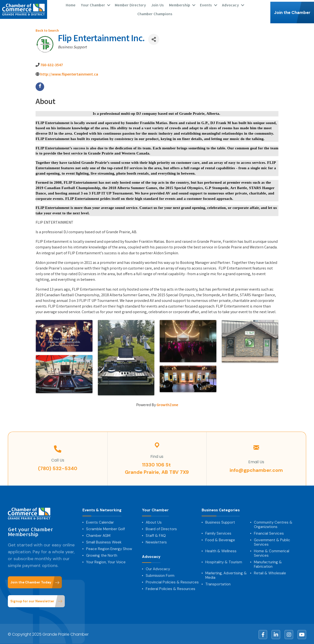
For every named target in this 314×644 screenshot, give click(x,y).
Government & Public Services (272, 541)
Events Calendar (100, 521)
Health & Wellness (221, 550)
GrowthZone (167, 404)
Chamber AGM (98, 534)
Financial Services (269, 532)
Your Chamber (93, 4)
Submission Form (160, 574)
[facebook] (40, 85)
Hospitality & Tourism (224, 561)
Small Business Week (104, 541)
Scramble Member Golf (105, 528)
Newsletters (156, 541)
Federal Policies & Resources (170, 588)
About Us (154, 521)
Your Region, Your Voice (106, 561)
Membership (180, 4)
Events (206, 4)
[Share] (154, 38)
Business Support (220, 521)
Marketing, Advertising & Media (226, 574)
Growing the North (102, 554)
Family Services (218, 532)
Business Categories (221, 509)
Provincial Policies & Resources (172, 581)
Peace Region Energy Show (109, 548)
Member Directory (130, 4)
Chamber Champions (155, 13)
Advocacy (230, 4)
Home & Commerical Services (272, 552)
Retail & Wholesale (270, 572)
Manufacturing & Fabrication (268, 563)
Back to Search (47, 30)
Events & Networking (102, 509)
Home (71, 4)
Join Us (157, 4)
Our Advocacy (158, 568)
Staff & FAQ (156, 534)
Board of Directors (161, 528)
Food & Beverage (220, 539)
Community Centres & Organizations (273, 523)
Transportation (218, 583)
